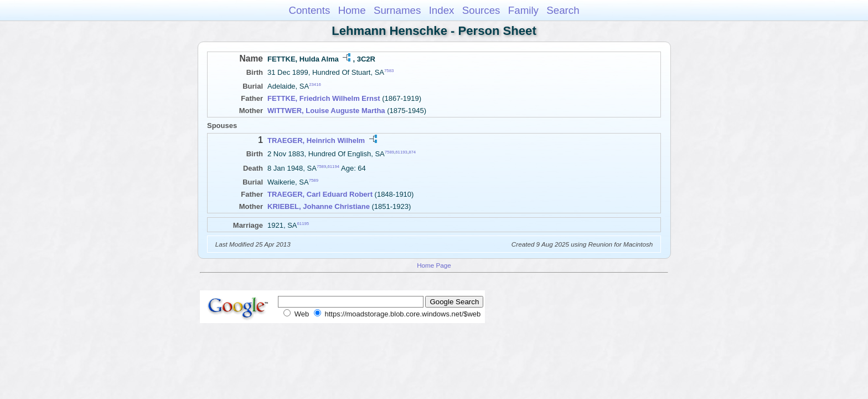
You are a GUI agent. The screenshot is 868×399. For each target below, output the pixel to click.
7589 (389, 152)
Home (352, 10)
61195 (303, 224)
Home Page (434, 265)
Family (523, 10)
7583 (389, 71)
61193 (401, 152)
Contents (309, 10)
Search (563, 10)
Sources (481, 10)
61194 (333, 166)
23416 (315, 85)
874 (412, 152)
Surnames (397, 10)
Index (442, 10)
